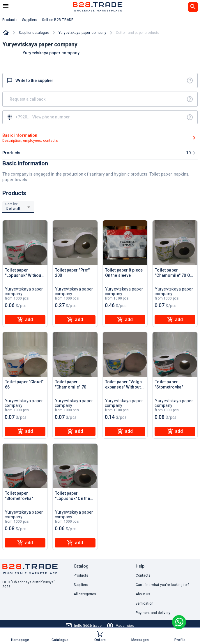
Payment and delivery (153, 613)
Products (81, 575)
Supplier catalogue (34, 33)
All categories (85, 594)
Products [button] (10, 20)
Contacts (143, 575)
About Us (143, 594)
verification (145, 603)
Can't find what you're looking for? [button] (162, 585)
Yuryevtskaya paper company (83, 33)
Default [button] (13, 209)
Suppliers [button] (30, 20)
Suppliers (81, 585)
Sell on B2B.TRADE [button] (58, 20)
